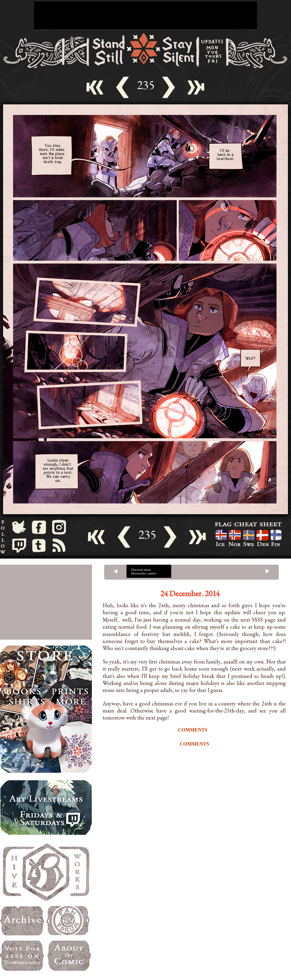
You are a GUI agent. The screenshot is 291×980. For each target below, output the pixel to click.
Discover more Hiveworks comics (144, 571)
